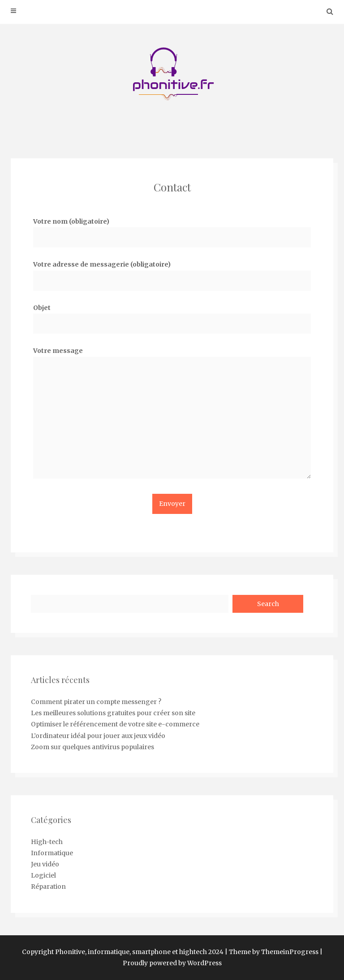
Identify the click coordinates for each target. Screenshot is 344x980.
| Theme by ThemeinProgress (272, 952)
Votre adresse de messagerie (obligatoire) (172, 272)
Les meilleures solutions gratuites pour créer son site (113, 713)
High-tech (47, 842)
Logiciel (43, 875)
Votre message (172, 416)
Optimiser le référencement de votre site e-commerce (115, 724)
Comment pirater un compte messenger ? (96, 702)
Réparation (48, 887)
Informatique (52, 853)
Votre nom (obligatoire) (172, 229)
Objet (172, 316)
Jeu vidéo (45, 864)
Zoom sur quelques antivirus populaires (92, 747)
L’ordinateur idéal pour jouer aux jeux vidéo (98, 736)
